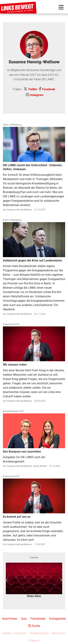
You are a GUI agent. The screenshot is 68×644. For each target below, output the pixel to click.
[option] (34, 580)
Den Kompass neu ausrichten (22, 452)
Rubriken (34, 558)
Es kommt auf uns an (17, 517)
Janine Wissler (40, 466)
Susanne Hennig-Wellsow (19, 210)
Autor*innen (10, 619)
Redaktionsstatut (39, 633)
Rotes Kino (34, 596)
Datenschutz (59, 633)
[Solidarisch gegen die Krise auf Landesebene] (34, 240)
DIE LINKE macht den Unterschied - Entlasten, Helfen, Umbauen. (33, 167)
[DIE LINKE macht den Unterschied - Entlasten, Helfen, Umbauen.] (34, 144)
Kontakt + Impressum (14, 633)
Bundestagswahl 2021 (14, 411)
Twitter (33, 89)
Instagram (37, 95)
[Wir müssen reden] (34, 344)
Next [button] (61, 580)
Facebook (49, 89)
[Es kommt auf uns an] (34, 496)
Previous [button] (7, 580)
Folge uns (34, 640)
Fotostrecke (38, 619)
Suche (34, 626)
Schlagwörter (57, 619)
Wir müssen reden (15, 365)
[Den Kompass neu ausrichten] (34, 431)
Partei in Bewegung (12, 125)
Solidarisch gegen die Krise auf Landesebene (32, 260)
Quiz (24, 619)
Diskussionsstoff (11, 324)
